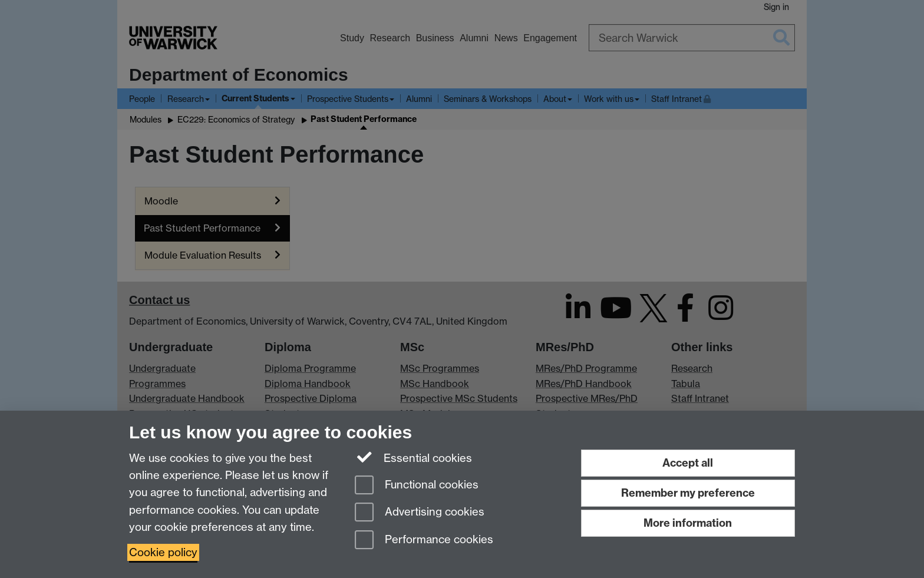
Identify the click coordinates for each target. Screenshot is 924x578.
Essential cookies (413, 457)
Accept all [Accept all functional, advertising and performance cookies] (688, 463)
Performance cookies (424, 541)
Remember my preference (688, 493)
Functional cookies (417, 486)
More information (688, 523)
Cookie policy (163, 552)
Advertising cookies (420, 513)
